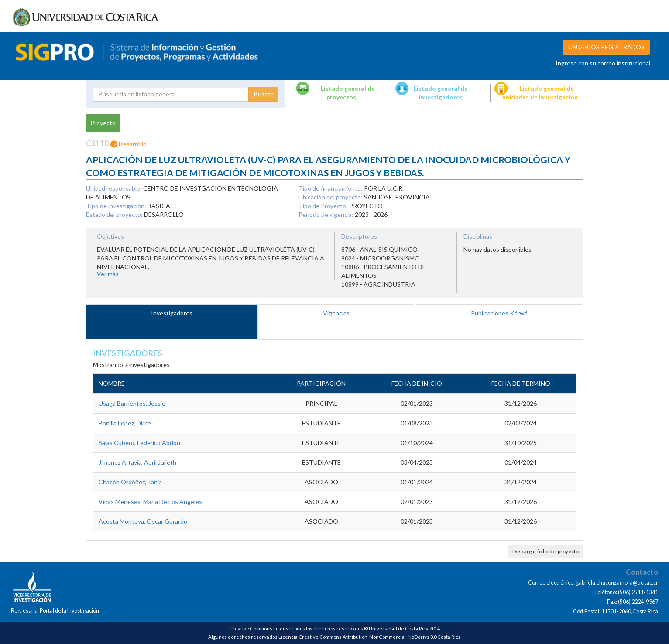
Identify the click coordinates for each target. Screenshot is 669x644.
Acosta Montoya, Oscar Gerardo (143, 521)
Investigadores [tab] (172, 313)
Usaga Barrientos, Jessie (132, 403)
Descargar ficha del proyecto (545, 551)
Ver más (108, 274)
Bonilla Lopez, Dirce (125, 423)
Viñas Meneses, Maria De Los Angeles (150, 502)
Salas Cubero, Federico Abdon (139, 443)
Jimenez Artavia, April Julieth (137, 462)
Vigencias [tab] (336, 313)
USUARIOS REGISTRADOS (606, 47)
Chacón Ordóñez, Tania (130, 482)
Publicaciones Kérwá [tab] (499, 313)
